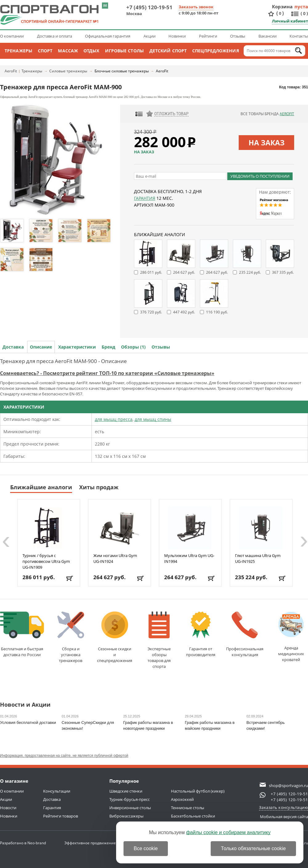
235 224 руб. (250, 272)
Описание (41, 347)
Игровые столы (124, 51)
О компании (12, 36)
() (280, 13)
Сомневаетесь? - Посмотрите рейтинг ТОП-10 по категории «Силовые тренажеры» (107, 373)
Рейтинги (208, 36)
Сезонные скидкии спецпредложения (115, 637)
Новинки (177, 36)
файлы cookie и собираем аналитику (228, 832)
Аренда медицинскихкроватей (291, 637)
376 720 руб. (151, 312)
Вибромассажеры (126, 816)
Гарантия (145, 198)
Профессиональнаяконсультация (245, 634)
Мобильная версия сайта (284, 817)
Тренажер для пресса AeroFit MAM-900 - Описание (63, 361)
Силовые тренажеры (68, 71)
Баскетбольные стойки (193, 816)
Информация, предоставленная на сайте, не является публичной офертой (64, 756)
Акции (150, 36)
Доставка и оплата (55, 36)
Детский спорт (168, 51)
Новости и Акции (25, 705)
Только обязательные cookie (253, 848)
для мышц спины (153, 419)
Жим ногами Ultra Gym (115, 558)
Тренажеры (18, 51)
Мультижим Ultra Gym (189, 558)
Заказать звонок (196, 7)
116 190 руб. (217, 312)
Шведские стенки (126, 791)
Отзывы (238, 36)
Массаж (68, 51)
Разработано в (23, 843)
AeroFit (11, 71)
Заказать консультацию (284, 807)
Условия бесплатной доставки (28, 723)
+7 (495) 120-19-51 (149, 7)
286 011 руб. (151, 272)
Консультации (57, 791)
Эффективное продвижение (96, 843)
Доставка (13, 347)
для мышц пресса (114, 419)
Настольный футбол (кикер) (198, 791)
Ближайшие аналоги (41, 487)
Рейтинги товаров (61, 816)
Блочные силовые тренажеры (122, 71)
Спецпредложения (216, 51)
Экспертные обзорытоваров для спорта (159, 640)
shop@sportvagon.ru (288, 785)
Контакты (299, 36)
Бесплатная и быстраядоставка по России (22, 634)
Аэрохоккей (182, 799)
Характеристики (77, 347)
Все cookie (146, 848)
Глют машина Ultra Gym (258, 558)
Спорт (45, 51)
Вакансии (267, 36)
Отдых (91, 51)
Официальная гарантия (108, 36)
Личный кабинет (290, 21)
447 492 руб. (184, 312)
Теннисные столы (188, 808)
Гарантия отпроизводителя (201, 634)
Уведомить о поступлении (260, 176)
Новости (8, 808)
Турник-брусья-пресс (130, 799)
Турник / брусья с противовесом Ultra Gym (46, 561)
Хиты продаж (99, 487)
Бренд (108, 347)
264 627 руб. (184, 272)
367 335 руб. (283, 272)
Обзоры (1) (133, 347)
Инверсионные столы (130, 808)
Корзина (282, 6)
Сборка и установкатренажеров (71, 637)
